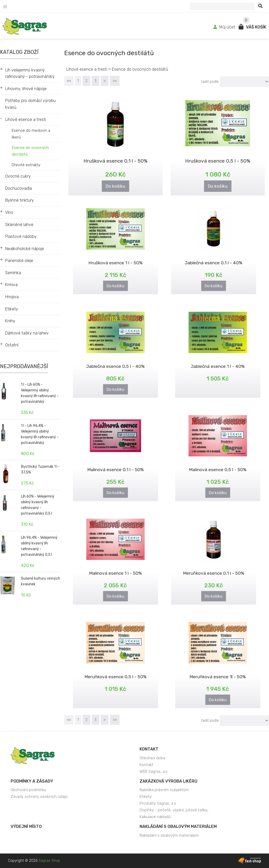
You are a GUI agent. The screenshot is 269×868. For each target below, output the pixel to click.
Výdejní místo (26, 826)
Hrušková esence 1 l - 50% (115, 259)
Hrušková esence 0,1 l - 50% (115, 161)
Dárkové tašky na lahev (27, 333)
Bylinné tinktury (20, 200)
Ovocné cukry (18, 176)
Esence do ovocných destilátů (30, 151)
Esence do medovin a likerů (31, 134)
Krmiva (11, 285)
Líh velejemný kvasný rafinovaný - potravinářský (30, 73)
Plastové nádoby (21, 236)
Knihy (10, 321)
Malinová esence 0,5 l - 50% (218, 466)
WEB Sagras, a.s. (154, 771)
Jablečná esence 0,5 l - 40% (115, 363)
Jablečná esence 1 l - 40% (218, 363)
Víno (9, 212)
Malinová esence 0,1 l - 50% (115, 466)
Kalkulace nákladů (155, 817)
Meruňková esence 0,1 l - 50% (214, 570)
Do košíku (115, 185)
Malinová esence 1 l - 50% (115, 570)
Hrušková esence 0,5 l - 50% (218, 161)
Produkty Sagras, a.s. (158, 803)
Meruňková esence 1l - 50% (218, 673)
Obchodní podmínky (28, 790)
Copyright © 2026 (34, 861)
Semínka (13, 273)
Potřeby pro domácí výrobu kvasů (30, 104)
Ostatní (12, 345)
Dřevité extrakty (26, 165)
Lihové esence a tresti (26, 119)
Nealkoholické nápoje (25, 249)
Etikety (12, 309)
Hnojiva (12, 297)
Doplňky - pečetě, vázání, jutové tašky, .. (175, 810)
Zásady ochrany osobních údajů (39, 797)
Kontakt (149, 749)
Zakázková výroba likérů (168, 781)
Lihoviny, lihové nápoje (26, 89)
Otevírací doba (152, 758)
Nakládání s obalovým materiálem (178, 826)
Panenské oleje (19, 261)
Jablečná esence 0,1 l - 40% (214, 259)
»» (115, 81)
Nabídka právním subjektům (164, 790)
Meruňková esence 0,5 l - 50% (115, 673)
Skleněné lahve (19, 225)
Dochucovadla (19, 188)
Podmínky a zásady (32, 781)
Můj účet (225, 27)
